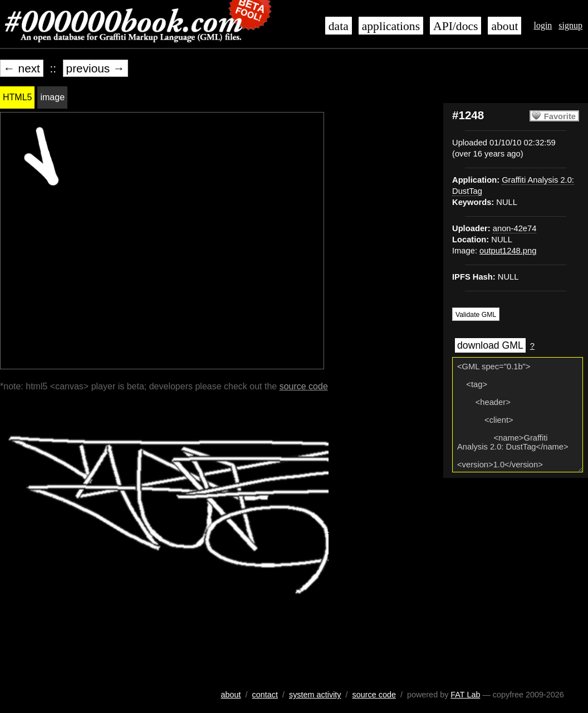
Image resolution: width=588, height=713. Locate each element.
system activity (315, 695)
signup (570, 25)
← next (22, 68)
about (504, 26)
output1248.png (508, 251)
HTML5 (17, 97)
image (52, 97)
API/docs (455, 26)
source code (304, 386)
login (543, 25)
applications (391, 26)
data (339, 26)
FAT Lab (465, 695)
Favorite (560, 116)
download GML (490, 345)
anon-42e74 (515, 228)
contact (265, 695)
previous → (95, 68)
